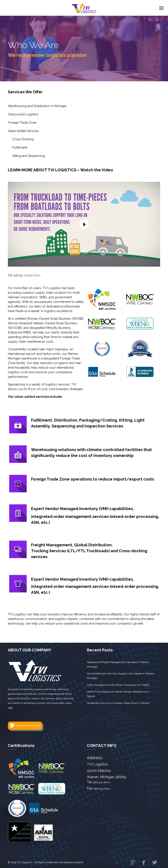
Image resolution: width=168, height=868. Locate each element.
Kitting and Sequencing (29, 156)
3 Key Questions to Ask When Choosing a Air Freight (118, 685)
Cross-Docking (23, 139)
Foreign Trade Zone (22, 123)
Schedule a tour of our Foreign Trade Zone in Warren (118, 703)
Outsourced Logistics (23, 114)
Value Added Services (23, 131)
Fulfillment (20, 148)
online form (32, 275)
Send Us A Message (28, 726)
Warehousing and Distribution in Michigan (37, 106)
